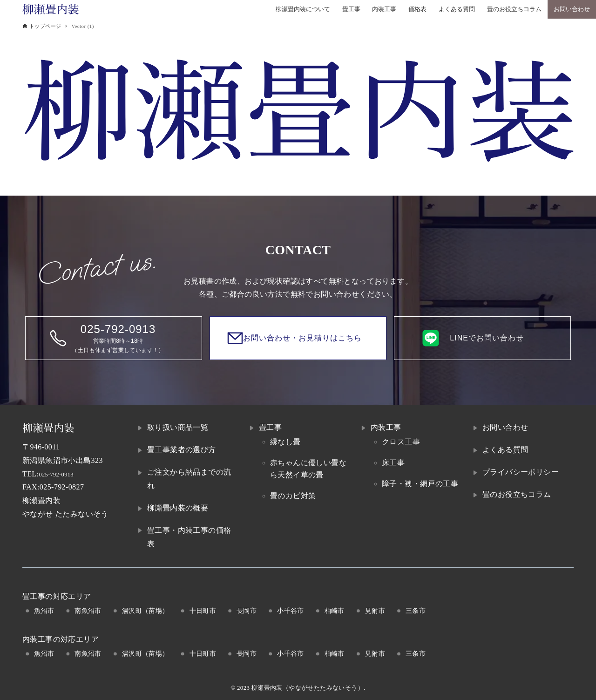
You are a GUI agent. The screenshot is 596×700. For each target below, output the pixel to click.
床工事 (393, 463)
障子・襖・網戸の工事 (420, 484)
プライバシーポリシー (521, 472)
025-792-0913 (61, 474)
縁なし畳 (285, 442)
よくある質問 (505, 450)
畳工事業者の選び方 (182, 450)
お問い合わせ (505, 427)
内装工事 (386, 427)
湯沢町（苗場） (146, 611)
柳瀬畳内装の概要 (178, 508)
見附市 (375, 611)
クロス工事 (401, 442)
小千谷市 (291, 611)
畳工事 (270, 427)
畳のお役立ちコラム (517, 494)
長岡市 (247, 611)
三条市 (416, 611)
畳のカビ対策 (293, 496)
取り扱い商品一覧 (178, 427)
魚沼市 (44, 611)
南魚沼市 (88, 611)
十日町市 (203, 611)
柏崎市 (335, 611)
